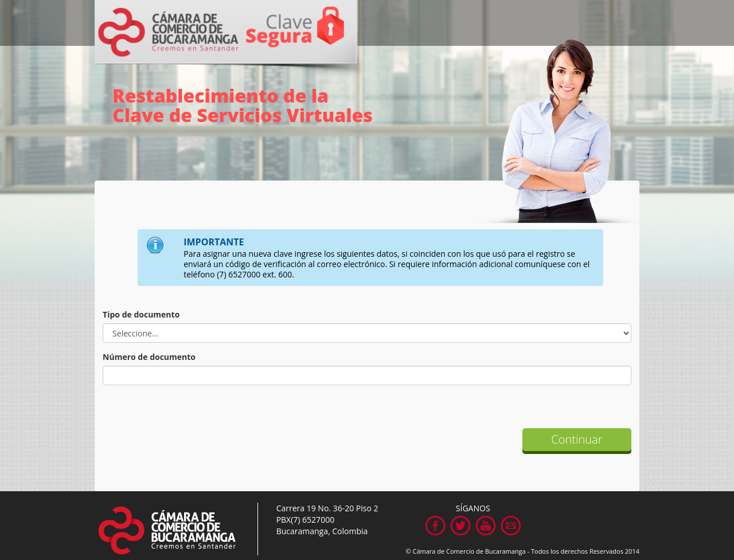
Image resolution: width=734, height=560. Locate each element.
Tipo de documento (141, 314)
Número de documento (149, 357)
